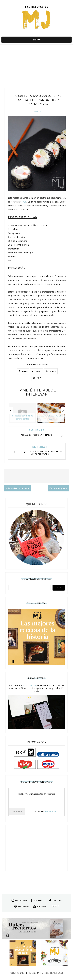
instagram (19, 900)
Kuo (25, 202)
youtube (40, 906)
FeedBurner (50, 811)
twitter (55, 900)
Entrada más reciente (17, 488)
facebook (38, 900)
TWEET (36, 371)
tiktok (55, 906)
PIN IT (37, 378)
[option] (22, 414)
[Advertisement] (36, 65)
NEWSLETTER (29, 685)
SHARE (23, 371)
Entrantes (37, 111)
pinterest (22, 906)
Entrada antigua (58, 488)
